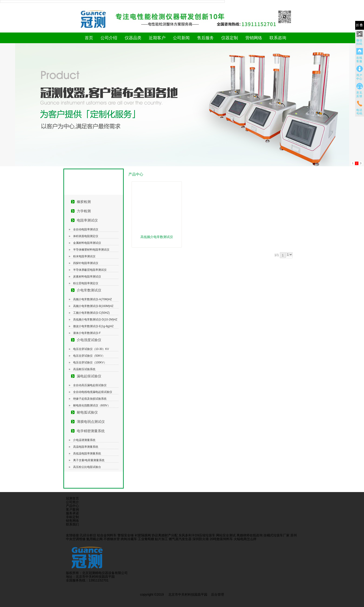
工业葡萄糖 (146, 539)
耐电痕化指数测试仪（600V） (92, 405)
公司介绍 (109, 38)
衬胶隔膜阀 (143, 535)
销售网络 (72, 521)
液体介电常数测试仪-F (87, 333)
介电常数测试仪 (89, 290)
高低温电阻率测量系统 (87, 454)
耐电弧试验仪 (87, 412)
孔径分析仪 (88, 535)
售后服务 (205, 38)
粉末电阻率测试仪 (84, 256)
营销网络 (254, 38)
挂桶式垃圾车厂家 (276, 535)
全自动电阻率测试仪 (86, 229)
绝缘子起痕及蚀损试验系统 (90, 399)
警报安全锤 (126, 535)
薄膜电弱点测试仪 (91, 422)
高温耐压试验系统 (84, 369)
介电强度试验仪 (89, 340)
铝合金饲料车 (107, 535)
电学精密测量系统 (91, 431)
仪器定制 (230, 38)
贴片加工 (161, 539)
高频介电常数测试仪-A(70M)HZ (93, 299)
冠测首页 (72, 498)
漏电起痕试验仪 (89, 376)
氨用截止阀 (94, 539)
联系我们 (72, 524)
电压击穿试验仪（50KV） (89, 356)
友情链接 (72, 535)
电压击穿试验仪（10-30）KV (91, 349)
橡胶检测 (84, 202)
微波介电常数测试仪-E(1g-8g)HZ (93, 326)
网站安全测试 (226, 535)
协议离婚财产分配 (165, 535)
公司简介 (72, 502)
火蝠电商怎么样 (245, 539)
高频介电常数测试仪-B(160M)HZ (93, 306)
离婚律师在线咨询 (250, 535)
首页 (89, 38)
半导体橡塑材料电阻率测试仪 (91, 250)
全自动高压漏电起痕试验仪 (90, 385)
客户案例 (72, 509)
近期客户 (157, 38)
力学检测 (84, 211)
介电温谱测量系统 (84, 440)
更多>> (293, 174)
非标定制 (72, 517)
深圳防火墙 (201, 539)
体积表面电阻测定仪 (86, 236)
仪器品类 (133, 38)
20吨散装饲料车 (221, 539)
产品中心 (72, 506)
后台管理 (218, 594)
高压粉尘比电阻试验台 (87, 467)
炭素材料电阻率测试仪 (87, 277)
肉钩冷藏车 (129, 539)
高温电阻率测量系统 (86, 447)
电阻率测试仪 (87, 220)
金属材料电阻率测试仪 (87, 243)
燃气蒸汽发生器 (180, 539)
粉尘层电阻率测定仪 (86, 283)
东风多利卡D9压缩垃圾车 (197, 535)
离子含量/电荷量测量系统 (89, 460)
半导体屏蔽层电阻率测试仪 (90, 270)
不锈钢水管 (112, 539)
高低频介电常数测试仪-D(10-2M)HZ (95, 320)
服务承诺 (72, 513)
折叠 (360, 25)
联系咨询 (278, 38)
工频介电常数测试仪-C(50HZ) (91, 313)
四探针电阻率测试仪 (86, 263)
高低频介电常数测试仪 (157, 237)
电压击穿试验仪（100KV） (90, 362)
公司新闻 (181, 38)
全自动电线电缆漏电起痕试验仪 (93, 392)
